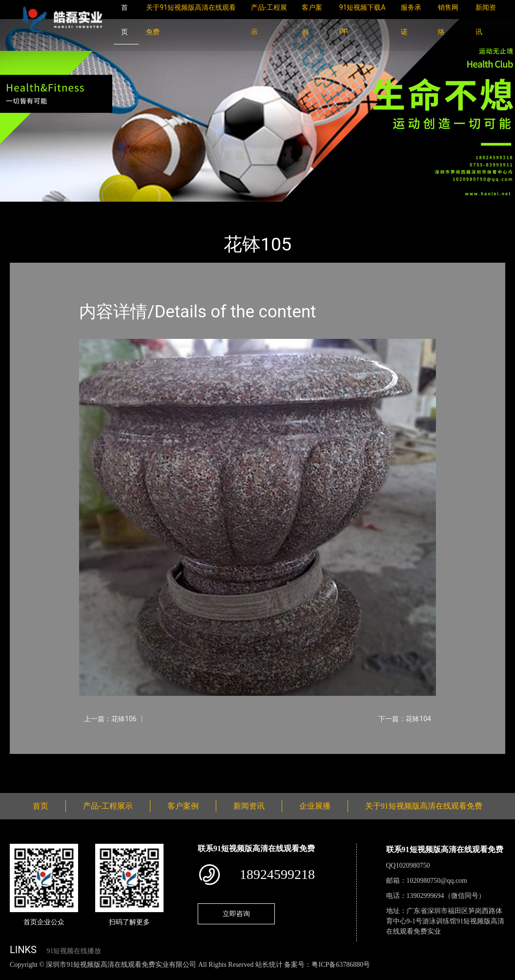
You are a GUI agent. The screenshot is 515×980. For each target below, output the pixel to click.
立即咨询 (236, 914)
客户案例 (183, 806)
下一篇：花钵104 (405, 719)
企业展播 (315, 806)
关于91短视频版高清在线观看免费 (424, 806)
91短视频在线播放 (74, 951)
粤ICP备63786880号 (341, 965)
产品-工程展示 (68, 208)
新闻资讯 (249, 806)
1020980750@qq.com (437, 881)
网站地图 (15, 975)
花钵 (110, 208)
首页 (27, 208)
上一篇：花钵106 (110, 719)
